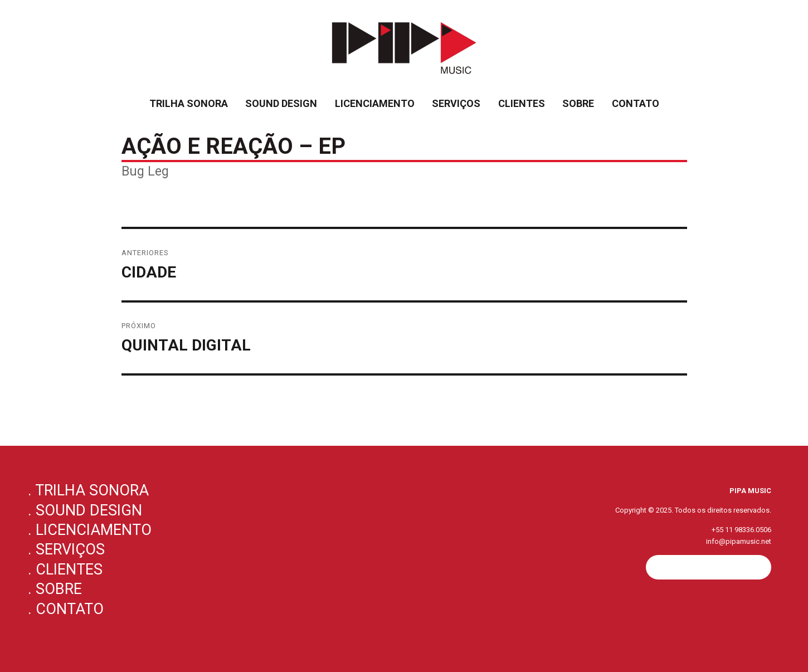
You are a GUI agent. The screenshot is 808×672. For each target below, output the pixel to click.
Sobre (578, 103)
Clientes (522, 103)
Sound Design (281, 103)
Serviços (456, 103)
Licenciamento (375, 103)
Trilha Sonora (189, 103)
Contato (636, 103)
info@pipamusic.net (739, 541)
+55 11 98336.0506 (741, 530)
